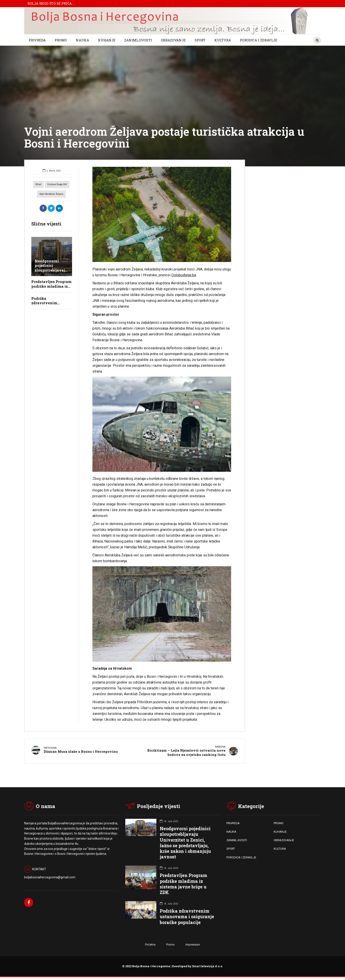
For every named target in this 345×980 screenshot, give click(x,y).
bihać (38, 184)
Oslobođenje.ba (184, 275)
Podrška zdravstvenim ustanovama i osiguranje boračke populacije (187, 917)
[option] (162, 214)
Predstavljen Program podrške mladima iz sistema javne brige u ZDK (183, 885)
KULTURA (223, 40)
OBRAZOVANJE (173, 40)
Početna (150, 945)
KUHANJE (107, 40)
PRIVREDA (37, 40)
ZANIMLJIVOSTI (138, 40)
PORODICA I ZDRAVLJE (259, 40)
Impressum (193, 945)
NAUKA (82, 40)
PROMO (61, 40)
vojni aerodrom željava (51, 194)
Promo (170, 945)
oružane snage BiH (57, 184)
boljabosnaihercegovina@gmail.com (50, 878)
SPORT (200, 40)
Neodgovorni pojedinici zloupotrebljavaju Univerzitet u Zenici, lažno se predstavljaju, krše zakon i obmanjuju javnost (185, 843)
